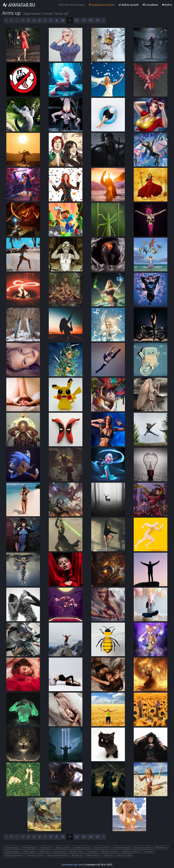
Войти (167, 5)
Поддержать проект (102, 5)
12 (77, 20)
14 (91, 20)
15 (98, 20)
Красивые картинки (73, 865)
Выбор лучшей (129, 5)
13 (84, 20)
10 (63, 20)
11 (70, 20)
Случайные (150, 5)
